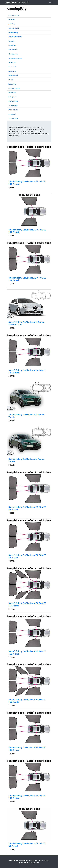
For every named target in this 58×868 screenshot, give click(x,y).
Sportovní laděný (14, 28)
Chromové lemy (13, 110)
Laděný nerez (13, 97)
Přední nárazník (13, 75)
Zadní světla (12, 84)
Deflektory (12, 24)
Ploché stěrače (13, 54)
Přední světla (12, 67)
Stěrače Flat (12, 45)
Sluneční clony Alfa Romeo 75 (17, 2)
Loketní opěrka (13, 101)
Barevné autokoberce (15, 37)
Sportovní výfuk (13, 118)
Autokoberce (12, 71)
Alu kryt (11, 80)
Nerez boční (12, 114)
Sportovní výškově (14, 88)
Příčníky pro (12, 63)
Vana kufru (12, 41)
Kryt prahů (12, 20)
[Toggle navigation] (50, 2)
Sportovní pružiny (14, 15)
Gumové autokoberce (15, 58)
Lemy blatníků (13, 50)
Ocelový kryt (12, 93)
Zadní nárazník (13, 106)
